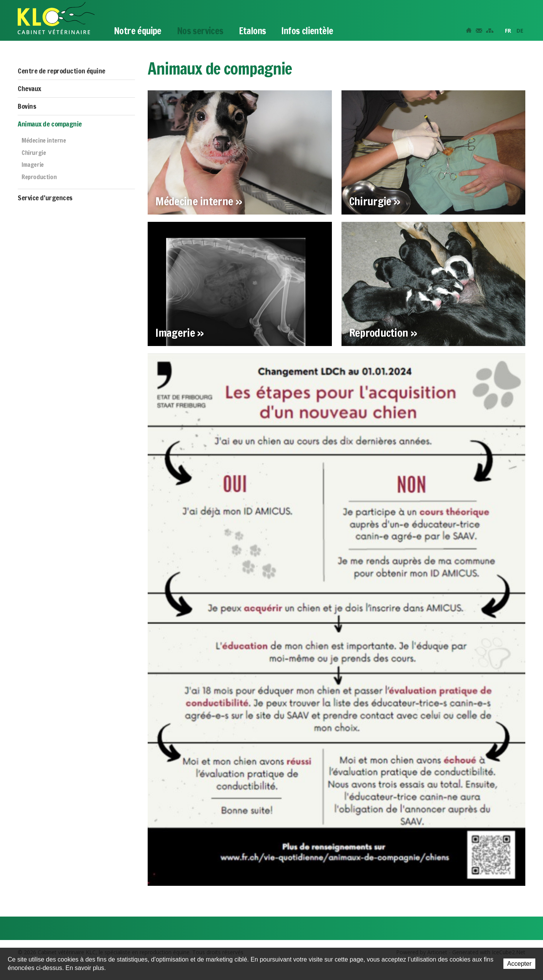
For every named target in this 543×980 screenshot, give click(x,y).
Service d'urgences (45, 198)
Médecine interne (44, 141)
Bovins (27, 106)
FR (508, 31)
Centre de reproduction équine (62, 71)
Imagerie (33, 165)
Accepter (519, 964)
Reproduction (39, 177)
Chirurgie (34, 153)
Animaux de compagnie (50, 124)
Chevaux (29, 88)
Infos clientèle (307, 31)
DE (520, 31)
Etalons (252, 31)
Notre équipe (138, 31)
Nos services (200, 31)
